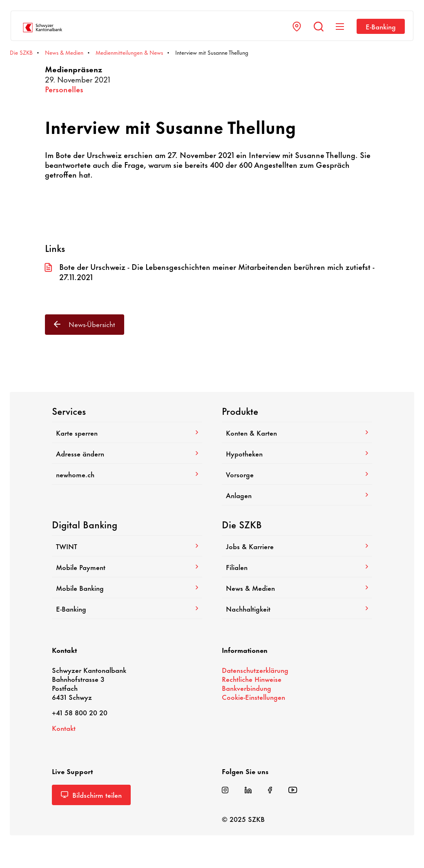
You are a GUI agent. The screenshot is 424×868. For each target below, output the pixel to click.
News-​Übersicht (85, 324)
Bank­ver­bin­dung (247, 688)
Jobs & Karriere (297, 546)
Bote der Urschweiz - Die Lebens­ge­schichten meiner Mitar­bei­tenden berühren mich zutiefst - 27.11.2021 (210, 272)
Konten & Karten (297, 432)
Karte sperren (127, 432)
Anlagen (297, 495)
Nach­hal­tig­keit (297, 608)
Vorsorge (297, 474)
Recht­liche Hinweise (252, 679)
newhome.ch (127, 474)
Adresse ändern (127, 453)
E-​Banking (381, 26)
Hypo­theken (297, 453)
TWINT (127, 546)
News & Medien (297, 588)
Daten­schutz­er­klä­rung (255, 670)
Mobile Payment (127, 567)
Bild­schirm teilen (91, 795)
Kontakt (64, 728)
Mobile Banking (127, 588)
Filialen (297, 567)
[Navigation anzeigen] (340, 27)
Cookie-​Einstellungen (253, 697)
